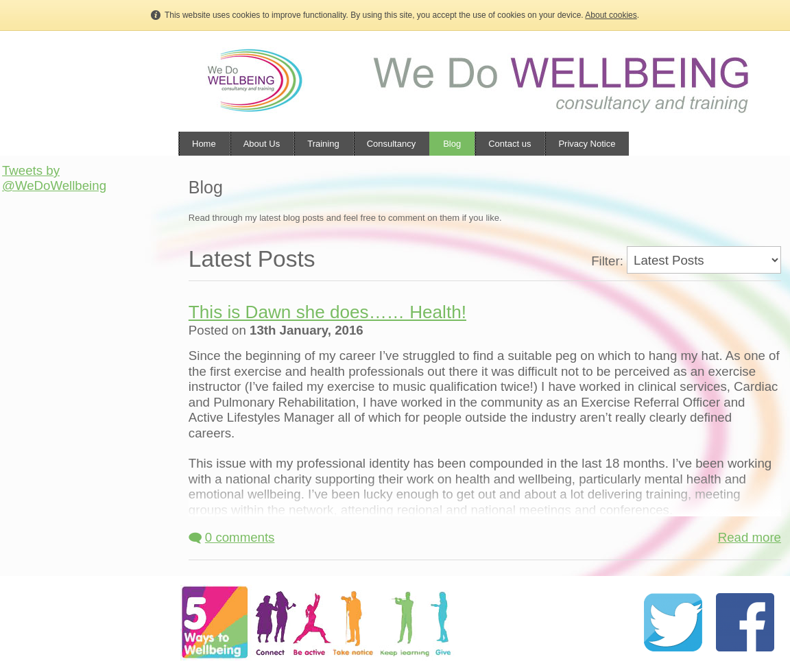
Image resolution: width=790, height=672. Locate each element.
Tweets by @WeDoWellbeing (54, 178)
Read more (750, 537)
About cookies (611, 15)
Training (323, 144)
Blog (452, 144)
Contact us (510, 144)
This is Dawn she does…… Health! (327, 312)
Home (204, 144)
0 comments (232, 537)
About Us (262, 144)
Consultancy (392, 144)
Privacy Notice (587, 144)
